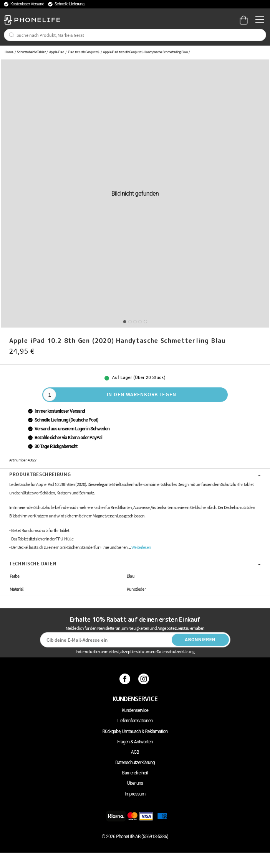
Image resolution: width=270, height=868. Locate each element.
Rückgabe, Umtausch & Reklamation (135, 731)
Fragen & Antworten (135, 742)
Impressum (135, 794)
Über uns (135, 783)
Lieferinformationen (135, 721)
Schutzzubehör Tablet (31, 52)
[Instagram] (145, 679)
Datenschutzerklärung (135, 763)
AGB (135, 752)
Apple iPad (57, 52)
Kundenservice (135, 710)
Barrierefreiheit (135, 773)
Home (9, 52)
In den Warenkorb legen (142, 394)
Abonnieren (200, 640)
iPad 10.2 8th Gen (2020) (84, 52)
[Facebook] (126, 679)
